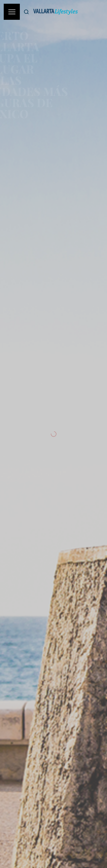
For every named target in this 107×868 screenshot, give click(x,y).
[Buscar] (26, 12)
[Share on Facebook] (101, 858)
